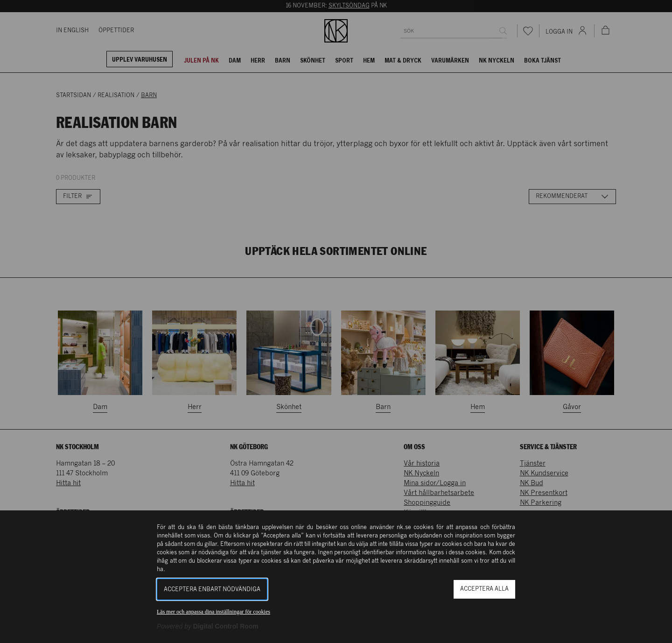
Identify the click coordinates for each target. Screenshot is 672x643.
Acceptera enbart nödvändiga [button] (212, 590)
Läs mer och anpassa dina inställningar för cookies (213, 612)
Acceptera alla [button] (484, 589)
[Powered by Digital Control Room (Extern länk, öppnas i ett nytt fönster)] (208, 626)
